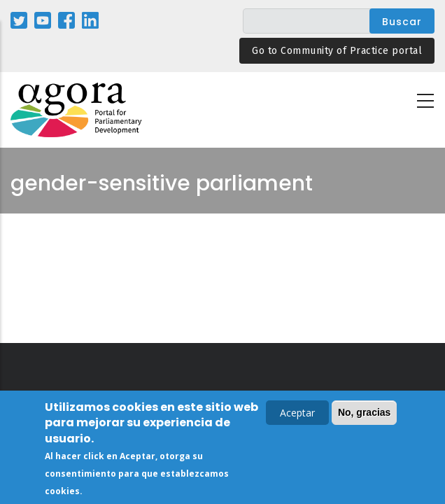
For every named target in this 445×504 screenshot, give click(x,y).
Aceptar (297, 415)
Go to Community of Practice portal (337, 51)
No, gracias (364, 414)
